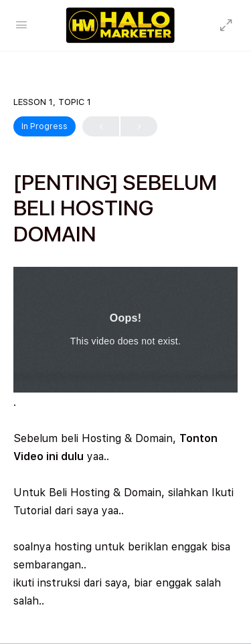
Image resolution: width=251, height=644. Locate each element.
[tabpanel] (125, 438)
